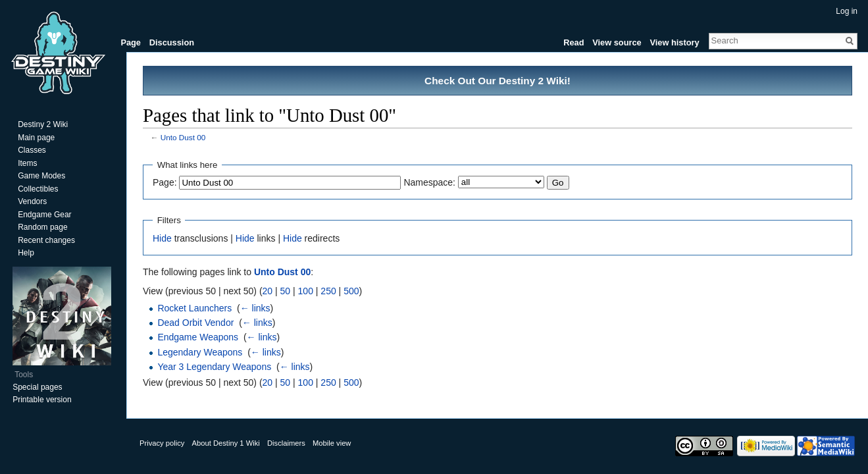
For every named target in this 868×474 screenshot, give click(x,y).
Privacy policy (162, 443)
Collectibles (38, 189)
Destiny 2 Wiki (43, 124)
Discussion (172, 42)
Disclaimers (286, 443)
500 (351, 291)
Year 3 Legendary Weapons (214, 367)
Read (574, 42)
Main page (36, 138)
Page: (165, 182)
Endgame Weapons (198, 337)
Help (26, 253)
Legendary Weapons (200, 352)
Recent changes (46, 240)
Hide (162, 238)
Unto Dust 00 (183, 137)
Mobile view (332, 443)
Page (131, 42)
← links (255, 308)
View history (674, 42)
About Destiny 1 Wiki (226, 443)
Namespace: (429, 182)
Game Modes (41, 176)
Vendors (32, 201)
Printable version (42, 400)
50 (286, 291)
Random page (42, 227)
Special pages (37, 387)
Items (27, 163)
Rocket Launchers (194, 308)
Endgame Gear (44, 215)
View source (617, 42)
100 (306, 291)
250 (328, 291)
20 (268, 291)
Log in (847, 11)
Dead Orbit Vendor (195, 323)
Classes (32, 150)
